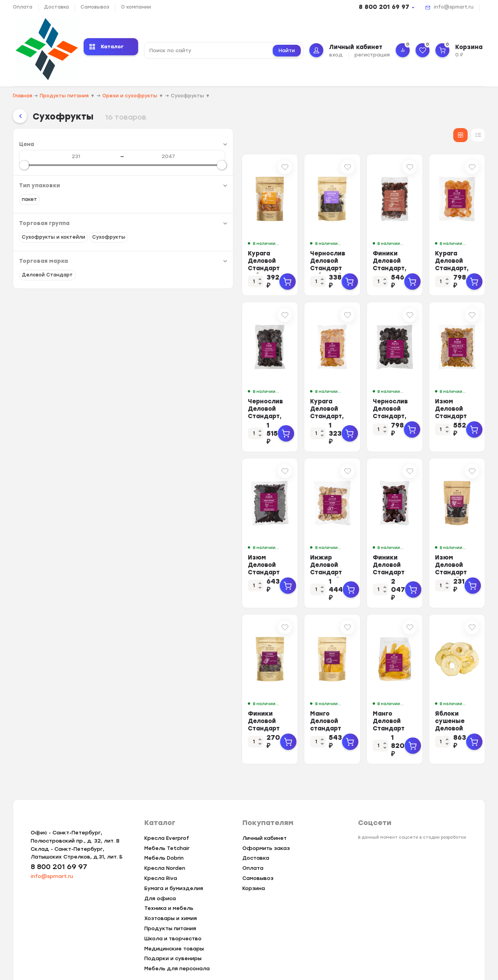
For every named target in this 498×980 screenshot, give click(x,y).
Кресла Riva (161, 854)
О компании (136, 7)
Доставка (56, 7)
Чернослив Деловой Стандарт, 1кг (180, 405)
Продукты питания (170, 904)
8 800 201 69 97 (384, 7)
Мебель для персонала (177, 944)
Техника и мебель (169, 884)
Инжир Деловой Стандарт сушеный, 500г (268, 557)
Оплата (23, 7)
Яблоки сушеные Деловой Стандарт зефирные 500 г (441, 705)
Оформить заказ (266, 824)
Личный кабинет (265, 814)
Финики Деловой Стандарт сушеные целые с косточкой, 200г (180, 708)
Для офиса (160, 874)
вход (336, 55)
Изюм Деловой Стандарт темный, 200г (440, 557)
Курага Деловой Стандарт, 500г (436, 257)
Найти (287, 50)
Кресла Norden (165, 844)
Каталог (107, 47)
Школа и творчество (173, 914)
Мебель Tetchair (167, 824)
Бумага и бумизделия (174, 864)
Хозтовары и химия (171, 894)
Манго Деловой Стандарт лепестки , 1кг (356, 705)
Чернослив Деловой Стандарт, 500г (355, 405)
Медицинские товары (174, 924)
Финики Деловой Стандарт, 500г (350, 257)
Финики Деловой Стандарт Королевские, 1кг (350, 557)
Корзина (254, 864)
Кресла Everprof (167, 814)
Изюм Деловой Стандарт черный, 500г (177, 557)
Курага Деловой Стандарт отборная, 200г (181, 261)
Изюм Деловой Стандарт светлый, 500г (441, 409)
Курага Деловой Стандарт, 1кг (261, 405)
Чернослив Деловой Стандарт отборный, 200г (269, 261)
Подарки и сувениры (173, 934)
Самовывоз (95, 7)
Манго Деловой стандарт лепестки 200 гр (267, 705)
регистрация (372, 55)
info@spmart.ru (454, 7)
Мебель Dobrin (164, 833)
